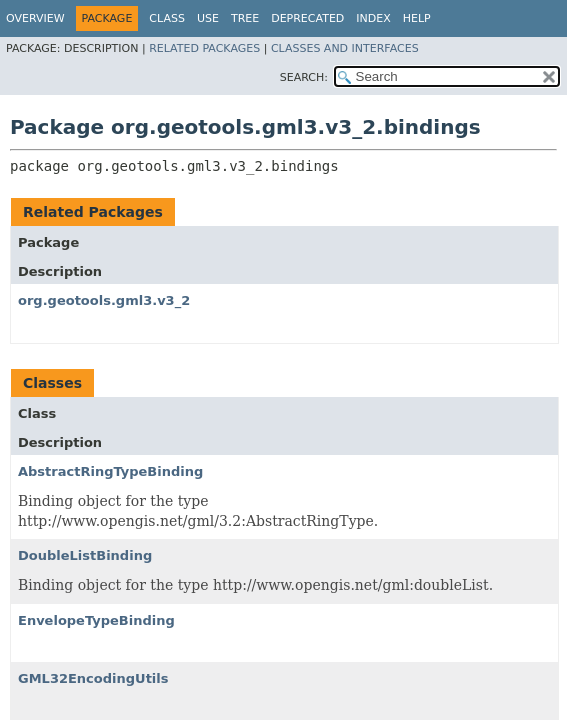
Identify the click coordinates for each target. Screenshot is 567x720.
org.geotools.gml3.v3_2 (104, 300)
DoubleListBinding (85, 555)
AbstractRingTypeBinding (110, 471)
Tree (245, 18)
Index (373, 18)
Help (417, 18)
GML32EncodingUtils (93, 678)
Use (208, 18)
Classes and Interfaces (345, 48)
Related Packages (204, 48)
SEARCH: (304, 77)
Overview (35, 18)
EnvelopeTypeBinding (96, 620)
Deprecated (307, 18)
